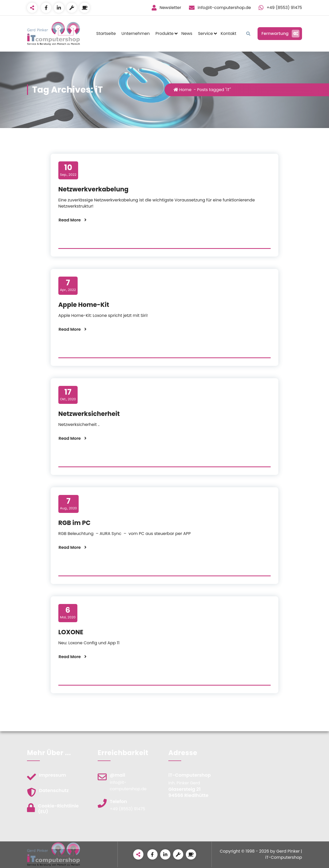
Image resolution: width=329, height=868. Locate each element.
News (187, 33)
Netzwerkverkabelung (93, 189)
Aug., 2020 (68, 504)
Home (183, 90)
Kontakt (229, 33)
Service (205, 33)
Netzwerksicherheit (89, 414)
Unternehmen (136, 33)
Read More (70, 220)
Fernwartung (280, 34)
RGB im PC (75, 523)
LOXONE (71, 632)
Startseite (106, 33)
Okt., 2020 (68, 395)
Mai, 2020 (68, 613)
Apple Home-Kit (84, 305)
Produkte (165, 33)
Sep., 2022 (68, 170)
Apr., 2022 (68, 285)
